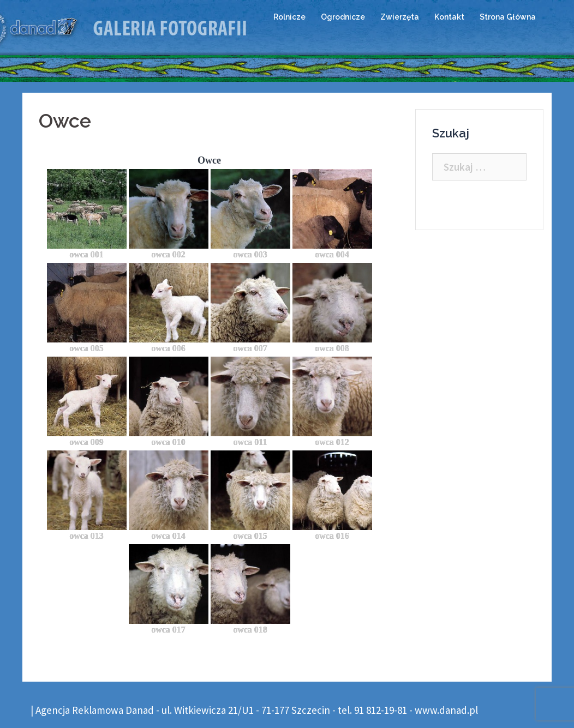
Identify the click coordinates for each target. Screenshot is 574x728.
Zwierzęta (400, 17)
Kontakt (449, 17)
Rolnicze (289, 17)
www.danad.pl (446, 710)
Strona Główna (508, 17)
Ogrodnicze (343, 17)
